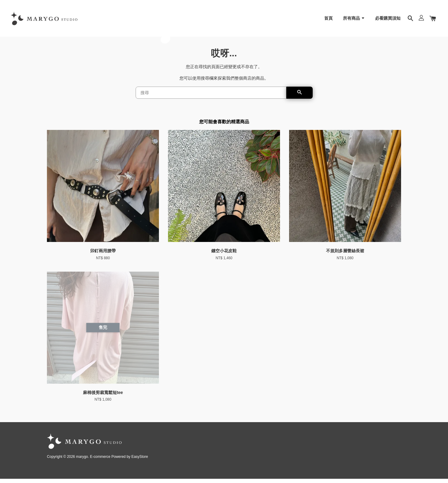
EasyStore (140, 461)
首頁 (328, 20)
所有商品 (354, 20)
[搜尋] (211, 97)
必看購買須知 (388, 20)
